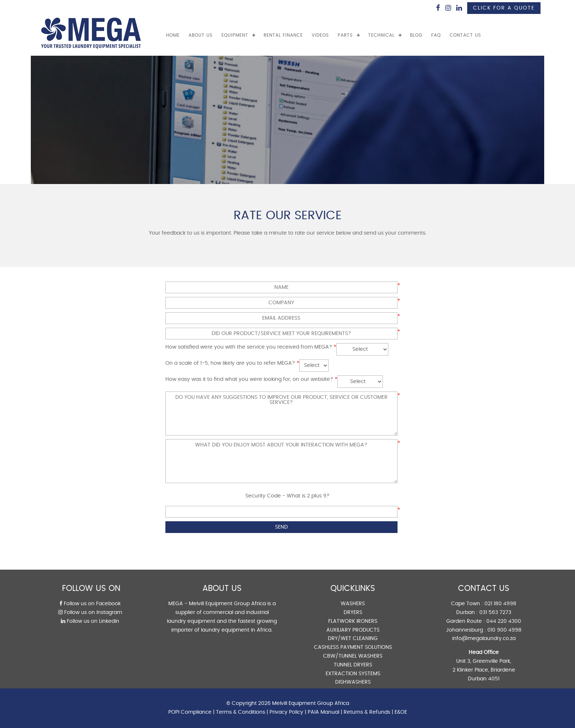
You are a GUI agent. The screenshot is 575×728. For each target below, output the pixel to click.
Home (173, 35)
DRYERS (353, 613)
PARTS (345, 35)
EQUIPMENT (235, 35)
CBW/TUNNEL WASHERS (353, 656)
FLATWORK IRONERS (353, 621)
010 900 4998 (504, 630)
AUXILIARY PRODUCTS (353, 630)
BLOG (416, 35)
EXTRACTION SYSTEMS (353, 674)
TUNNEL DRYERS (353, 665)
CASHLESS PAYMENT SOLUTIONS (353, 647)
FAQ (436, 35)
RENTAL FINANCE (283, 35)
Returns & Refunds (367, 712)
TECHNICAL (381, 35)
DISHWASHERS (353, 682)
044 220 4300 (504, 621)
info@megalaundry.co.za (484, 639)
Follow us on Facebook (90, 604)
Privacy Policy (286, 712)
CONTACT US (465, 35)
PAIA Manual (323, 712)
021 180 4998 (500, 604)
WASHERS (353, 604)
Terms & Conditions (241, 712)
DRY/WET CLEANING (353, 639)
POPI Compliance (190, 712)
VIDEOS (320, 35)
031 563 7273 (495, 613)
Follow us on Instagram (90, 613)
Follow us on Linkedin (90, 621)
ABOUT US (201, 35)
